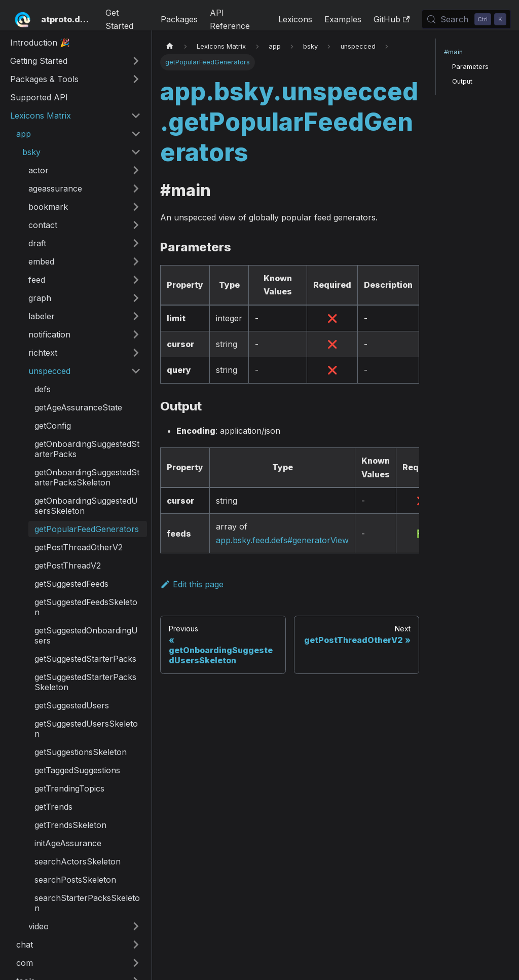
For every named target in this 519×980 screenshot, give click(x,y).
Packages (179, 19)
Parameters (470, 67)
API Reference (230, 19)
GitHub (392, 19)
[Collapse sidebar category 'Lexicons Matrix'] (136, 116)
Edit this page (192, 584)
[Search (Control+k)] (466, 19)
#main (453, 52)
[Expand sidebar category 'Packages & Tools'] (136, 79)
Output (462, 81)
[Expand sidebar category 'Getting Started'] (136, 61)
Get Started (119, 19)
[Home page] (170, 46)
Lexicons (295, 19)
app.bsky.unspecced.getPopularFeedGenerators (289, 122)
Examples (343, 19)
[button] (79, 134)
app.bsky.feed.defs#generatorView (282, 540)
